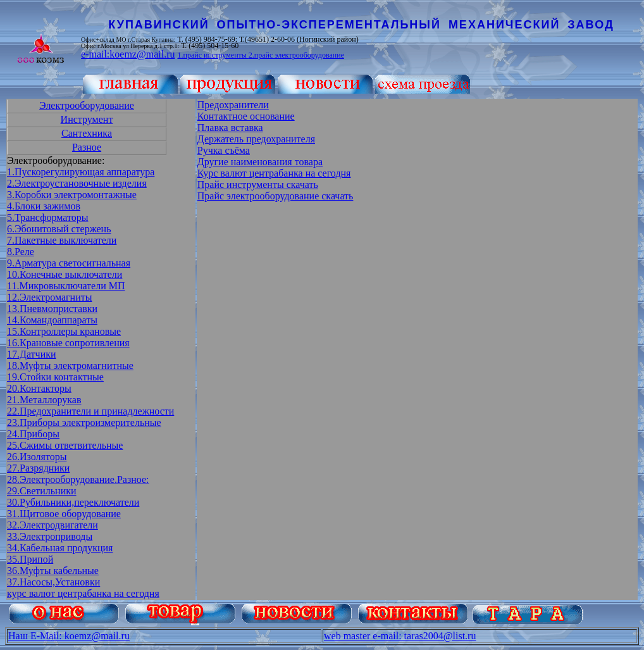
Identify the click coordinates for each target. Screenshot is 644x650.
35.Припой (30, 559)
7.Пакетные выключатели (62, 240)
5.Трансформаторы (47, 217)
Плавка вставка (230, 128)
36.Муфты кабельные (53, 571)
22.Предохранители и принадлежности (90, 411)
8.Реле (21, 252)
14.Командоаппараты (52, 320)
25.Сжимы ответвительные (65, 445)
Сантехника (87, 133)
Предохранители (233, 105)
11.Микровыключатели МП (66, 286)
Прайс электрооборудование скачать (276, 196)
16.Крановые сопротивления (68, 343)
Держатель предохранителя (256, 139)
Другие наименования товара (260, 162)
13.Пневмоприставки (52, 309)
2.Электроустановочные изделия (77, 183)
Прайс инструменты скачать (258, 184)
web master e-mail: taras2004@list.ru (400, 636)
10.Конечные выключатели (65, 274)
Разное (87, 147)
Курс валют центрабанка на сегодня (274, 173)
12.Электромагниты (49, 297)
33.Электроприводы (50, 536)
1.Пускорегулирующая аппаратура (81, 172)
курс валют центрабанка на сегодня (83, 593)
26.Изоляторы (37, 457)
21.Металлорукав (44, 400)
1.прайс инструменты (213, 55)
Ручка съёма (224, 150)
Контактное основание (246, 116)
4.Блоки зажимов (44, 206)
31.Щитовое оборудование (64, 514)
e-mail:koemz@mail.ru (128, 54)
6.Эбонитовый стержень (59, 229)
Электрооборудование (87, 105)
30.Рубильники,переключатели (73, 502)
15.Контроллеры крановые (64, 331)
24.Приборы (33, 434)
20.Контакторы (39, 388)
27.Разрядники (38, 468)
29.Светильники (42, 491)
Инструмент (87, 119)
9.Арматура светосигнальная (69, 263)
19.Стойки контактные (55, 377)
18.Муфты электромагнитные (70, 366)
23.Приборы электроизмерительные (84, 422)
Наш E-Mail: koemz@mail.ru (69, 636)
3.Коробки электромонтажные (72, 195)
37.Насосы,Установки (53, 582)
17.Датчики (32, 354)
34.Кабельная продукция (60, 548)
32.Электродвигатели (53, 525)
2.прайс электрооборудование (296, 55)
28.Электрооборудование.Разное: (78, 479)
